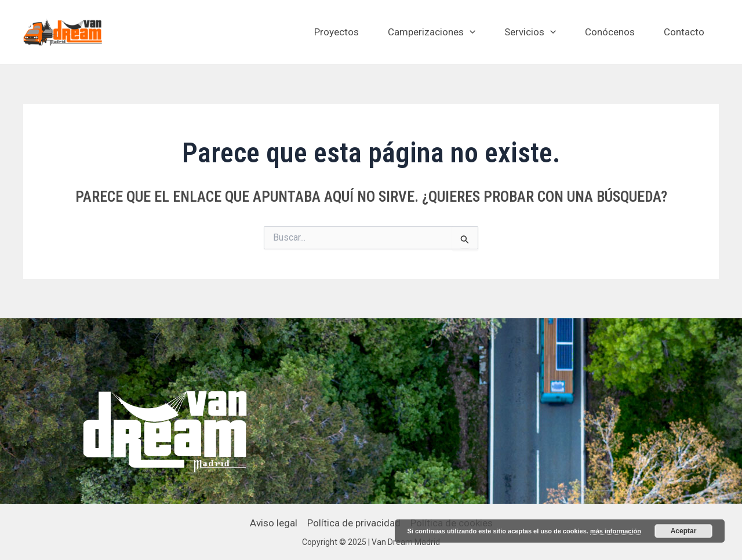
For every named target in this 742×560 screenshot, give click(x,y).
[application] (470, 32)
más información (616, 531)
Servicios (530, 32)
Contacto (684, 32)
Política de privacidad (354, 523)
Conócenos (610, 32)
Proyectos (337, 32)
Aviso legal (274, 523)
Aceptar (684, 531)
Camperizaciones (432, 32)
